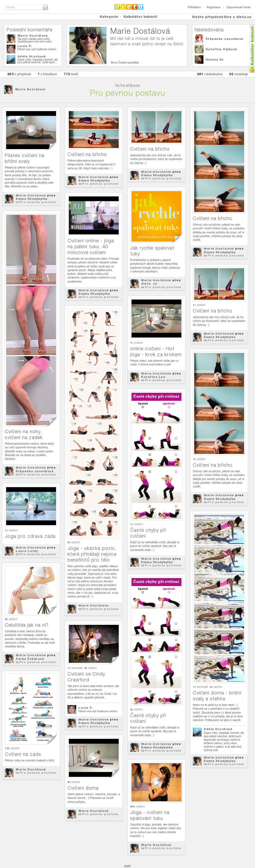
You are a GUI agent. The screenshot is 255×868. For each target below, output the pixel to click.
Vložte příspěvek (208, 17)
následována (210, 74)
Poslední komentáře (29, 30)
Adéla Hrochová (32, 56)
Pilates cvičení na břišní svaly (25, 158)
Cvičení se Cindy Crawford (86, 677)
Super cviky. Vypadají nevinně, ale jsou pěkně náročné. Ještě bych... (38, 61)
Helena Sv (215, 60)
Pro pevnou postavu (38, 202)
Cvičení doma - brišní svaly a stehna (217, 696)
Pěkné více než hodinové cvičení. (37, 49)
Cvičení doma (83, 788)
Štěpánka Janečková (224, 39)
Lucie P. (25, 46)
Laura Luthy (27, 551)
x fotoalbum (47, 74)
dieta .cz (149, 284)
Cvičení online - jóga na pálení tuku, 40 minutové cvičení (91, 247)
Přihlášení (194, 7)
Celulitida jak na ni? (27, 625)
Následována (209, 30)
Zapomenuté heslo (238, 7)
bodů (71, 74)
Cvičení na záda (23, 754)
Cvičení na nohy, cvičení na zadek (24, 434)
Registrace (214, 7)
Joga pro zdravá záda (30, 536)
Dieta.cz (129, 7)
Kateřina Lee (153, 377)
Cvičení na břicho (87, 154)
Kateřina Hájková (221, 49)
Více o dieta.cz (238, 17)
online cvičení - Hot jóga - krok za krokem (156, 351)
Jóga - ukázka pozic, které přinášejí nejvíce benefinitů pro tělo (92, 554)
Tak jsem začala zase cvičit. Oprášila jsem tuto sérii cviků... (36, 40)
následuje (239, 74)
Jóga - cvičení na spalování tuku (150, 815)
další (127, 866)
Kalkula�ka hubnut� (252, 49)
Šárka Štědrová (30, 659)
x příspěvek (19, 74)
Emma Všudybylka (32, 199)
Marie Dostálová (33, 36)
